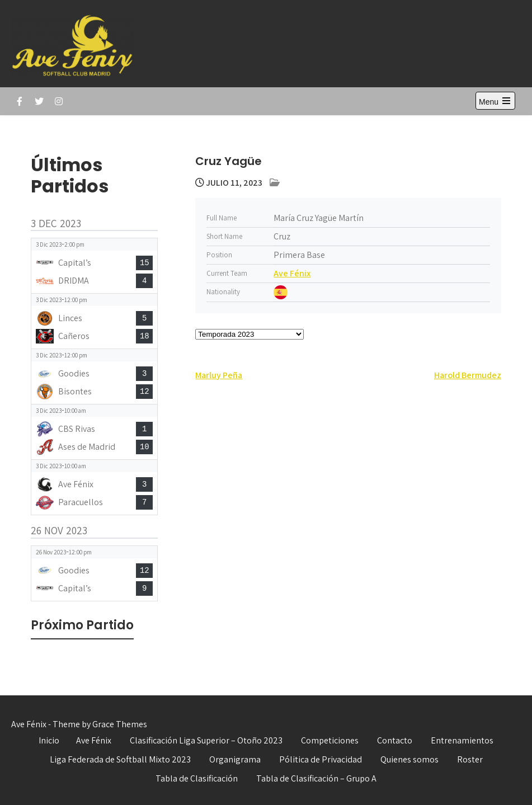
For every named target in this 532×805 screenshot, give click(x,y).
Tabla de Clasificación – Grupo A (316, 778)
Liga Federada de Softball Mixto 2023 (120, 759)
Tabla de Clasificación (197, 778)
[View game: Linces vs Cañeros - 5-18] (94, 321)
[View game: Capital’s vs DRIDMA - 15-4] (94, 266)
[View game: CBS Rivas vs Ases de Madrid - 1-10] (94, 432)
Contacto (395, 740)
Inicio (49, 740)
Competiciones (330, 740)
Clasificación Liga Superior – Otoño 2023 (206, 740)
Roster (470, 759)
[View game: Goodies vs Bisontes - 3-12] (94, 376)
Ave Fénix (292, 273)
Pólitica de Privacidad (321, 759)
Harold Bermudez (468, 375)
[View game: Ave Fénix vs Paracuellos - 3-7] (94, 487)
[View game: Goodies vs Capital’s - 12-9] (94, 573)
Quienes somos (409, 759)
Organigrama (235, 759)
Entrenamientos (462, 740)
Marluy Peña (219, 375)
